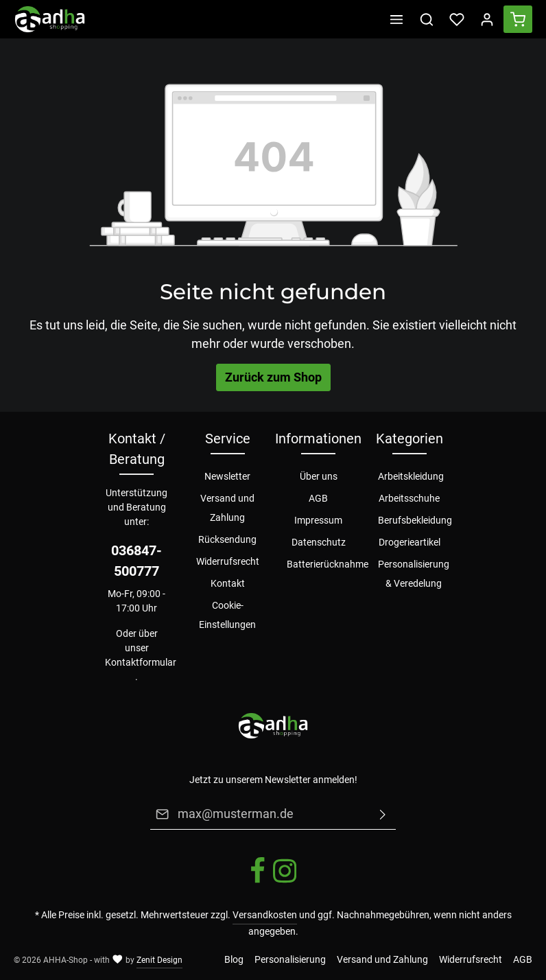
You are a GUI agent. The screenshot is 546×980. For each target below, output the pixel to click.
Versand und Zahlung (227, 508)
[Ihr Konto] (487, 19)
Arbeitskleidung (411, 476)
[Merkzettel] (457, 19)
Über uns (319, 476)
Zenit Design (159, 960)
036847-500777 (136, 561)
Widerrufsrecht (228, 561)
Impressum (318, 520)
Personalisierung (290, 959)
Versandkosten (265, 915)
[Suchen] (427, 19)
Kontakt (228, 583)
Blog (234, 959)
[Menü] (396, 19)
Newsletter (227, 476)
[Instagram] (285, 881)
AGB (318, 498)
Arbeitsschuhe (409, 498)
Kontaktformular (141, 662)
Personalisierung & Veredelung (414, 574)
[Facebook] (259, 881)
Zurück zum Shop (273, 377)
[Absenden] (383, 814)
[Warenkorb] (518, 19)
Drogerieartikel (409, 542)
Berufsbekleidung (415, 520)
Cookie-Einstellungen (227, 615)
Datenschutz (319, 542)
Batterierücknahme (328, 564)
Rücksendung (227, 539)
